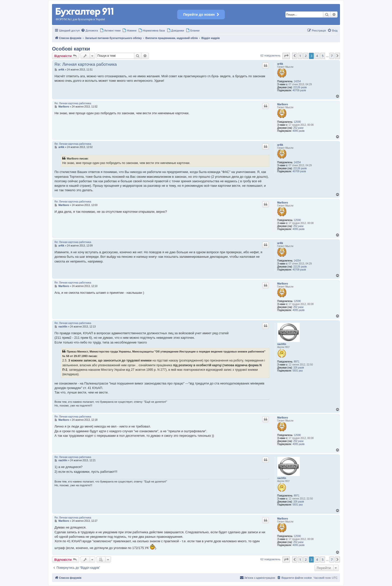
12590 (297, 122)
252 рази (298, 128)
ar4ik (280, 64)
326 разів (299, 368)
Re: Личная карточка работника (86, 64)
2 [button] (306, 56)
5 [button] (323, 56)
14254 (297, 81)
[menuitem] (89, 30)
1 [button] (300, 56)
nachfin (282, 344)
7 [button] (332, 56)
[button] (286, 56)
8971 (296, 362)
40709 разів (299, 90)
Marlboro (283, 104)
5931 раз (298, 371)
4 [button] (317, 56)
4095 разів (298, 131)
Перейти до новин (201, 14)
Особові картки (71, 49)
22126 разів (300, 87)
